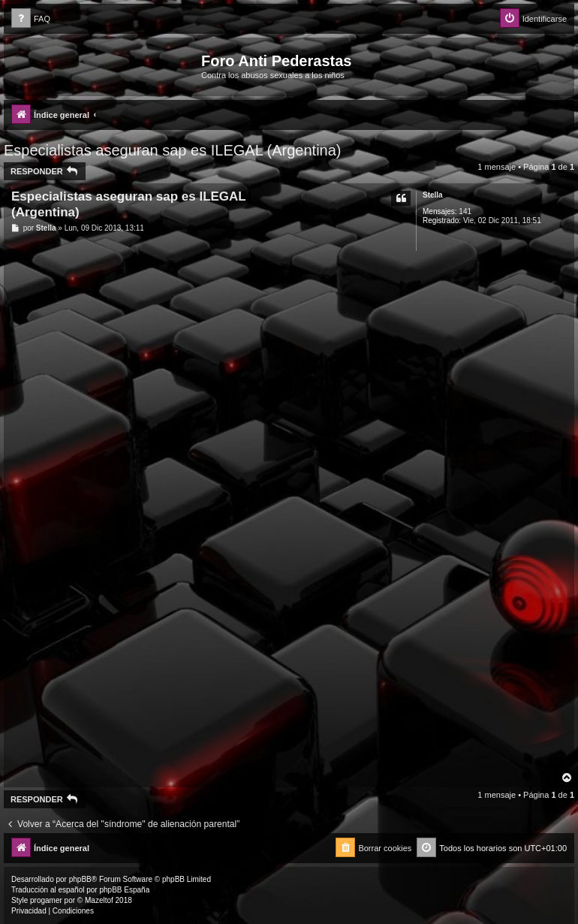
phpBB (80, 879)
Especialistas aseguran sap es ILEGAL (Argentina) (173, 150)
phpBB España (124, 890)
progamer (46, 900)
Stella (433, 195)
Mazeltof (99, 900)
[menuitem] (31, 19)
